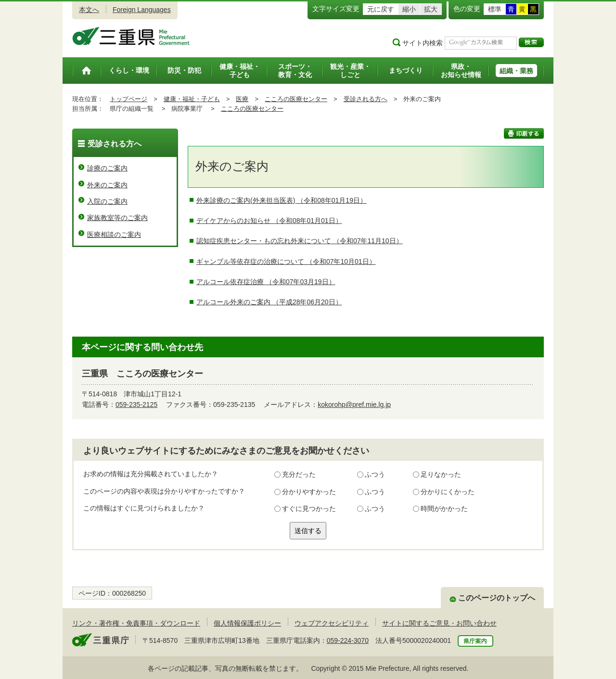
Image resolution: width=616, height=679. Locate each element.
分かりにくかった (448, 492)
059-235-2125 (136, 405)
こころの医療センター (296, 99)
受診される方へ (366, 99)
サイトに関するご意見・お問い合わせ (439, 623)
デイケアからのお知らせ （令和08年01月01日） (269, 221)
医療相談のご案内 (114, 235)
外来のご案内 (107, 185)
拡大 (431, 9)
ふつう (375, 474)
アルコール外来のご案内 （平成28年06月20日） (269, 302)
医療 (242, 99)
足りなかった (441, 474)
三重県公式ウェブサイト (131, 36)
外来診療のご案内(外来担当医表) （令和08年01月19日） (282, 200)
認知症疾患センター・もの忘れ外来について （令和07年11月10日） (300, 241)
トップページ (128, 99)
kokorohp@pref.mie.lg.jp (354, 405)
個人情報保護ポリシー (247, 623)
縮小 (409, 9)
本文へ (89, 10)
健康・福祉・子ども (192, 99)
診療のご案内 (107, 168)
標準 (495, 9)
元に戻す (381, 9)
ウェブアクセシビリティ (332, 623)
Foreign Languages (142, 10)
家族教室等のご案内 (117, 218)
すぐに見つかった (309, 509)
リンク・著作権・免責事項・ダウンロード (136, 623)
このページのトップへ (497, 598)
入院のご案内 (107, 201)
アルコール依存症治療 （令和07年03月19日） (266, 282)
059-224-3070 (348, 640)
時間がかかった (444, 509)
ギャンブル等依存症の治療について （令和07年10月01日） (286, 261)
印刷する (524, 133)
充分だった (299, 474)
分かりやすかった (309, 492)
